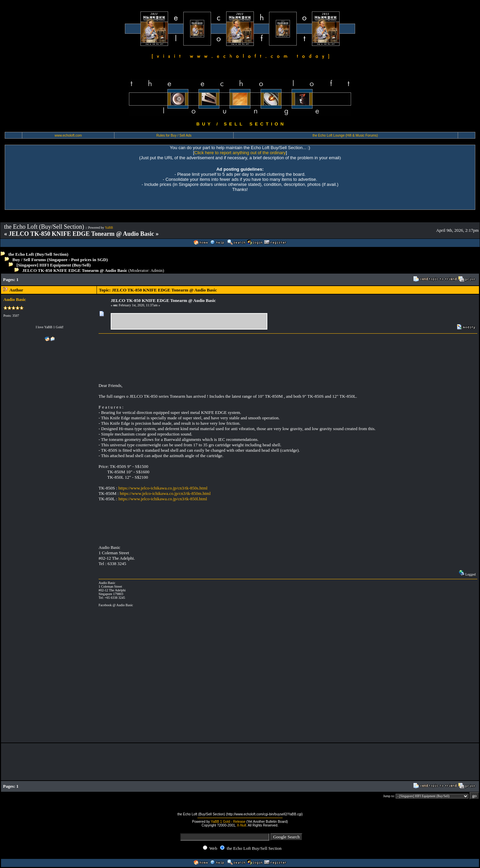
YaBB (109, 228)
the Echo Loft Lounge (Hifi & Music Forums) (345, 135)
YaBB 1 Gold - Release (228, 822)
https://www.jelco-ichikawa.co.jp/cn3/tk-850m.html (165, 493)
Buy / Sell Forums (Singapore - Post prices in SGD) (60, 260)
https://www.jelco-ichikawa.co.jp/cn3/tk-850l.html (163, 499)
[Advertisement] (150, 279)
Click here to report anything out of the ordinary (240, 153)
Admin (157, 270)
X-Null (242, 825)
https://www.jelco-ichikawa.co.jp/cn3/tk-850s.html (163, 488)
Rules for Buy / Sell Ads (174, 135)
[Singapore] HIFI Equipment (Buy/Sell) (54, 265)
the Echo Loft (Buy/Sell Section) (38, 254)
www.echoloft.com (68, 135)
